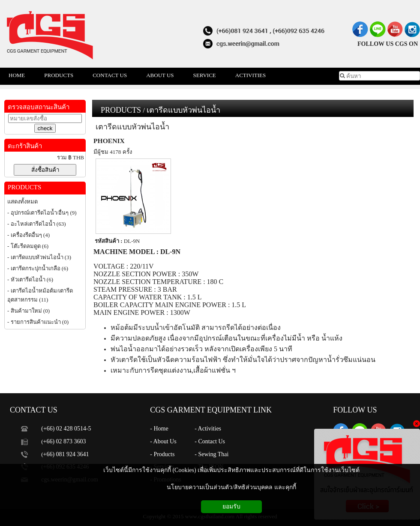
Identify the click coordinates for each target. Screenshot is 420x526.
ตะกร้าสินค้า (25, 146)
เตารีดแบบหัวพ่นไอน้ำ (183, 110)
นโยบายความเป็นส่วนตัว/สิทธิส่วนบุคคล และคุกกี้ (231, 487)
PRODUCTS (121, 110)
